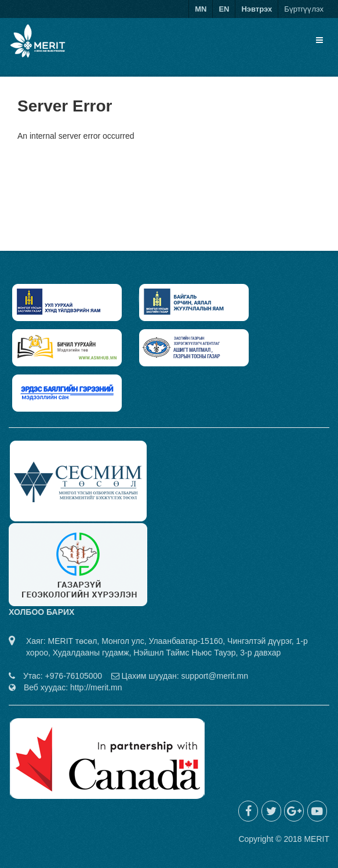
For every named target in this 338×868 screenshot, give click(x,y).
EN (224, 9)
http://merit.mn (96, 687)
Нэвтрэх (257, 9)
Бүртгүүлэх (304, 9)
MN (201, 9)
